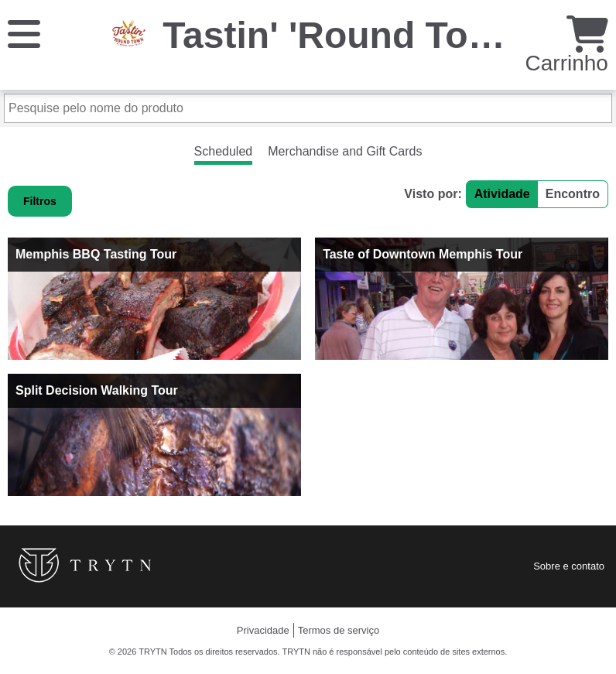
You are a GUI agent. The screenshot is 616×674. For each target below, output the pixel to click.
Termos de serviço (339, 630)
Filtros (40, 201)
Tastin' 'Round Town (341, 35)
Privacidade (263, 630)
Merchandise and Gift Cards (345, 151)
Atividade (502, 194)
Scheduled (224, 151)
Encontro (573, 194)
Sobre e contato (569, 566)
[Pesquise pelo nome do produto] (308, 108)
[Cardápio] (24, 33)
